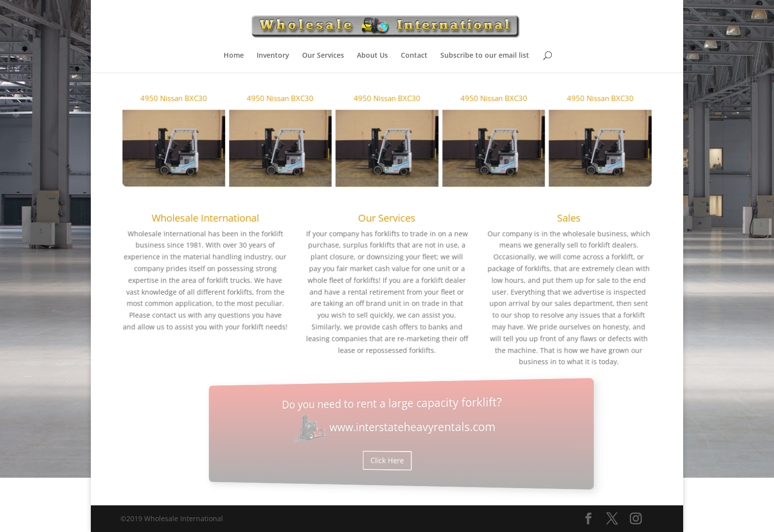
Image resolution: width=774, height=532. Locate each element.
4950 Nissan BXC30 (186, 109)
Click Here (387, 451)
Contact (414, 56)
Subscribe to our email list (485, 56)
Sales (558, 222)
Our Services (323, 56)
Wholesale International (216, 222)
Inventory (273, 56)
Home (234, 56)
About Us (372, 56)
